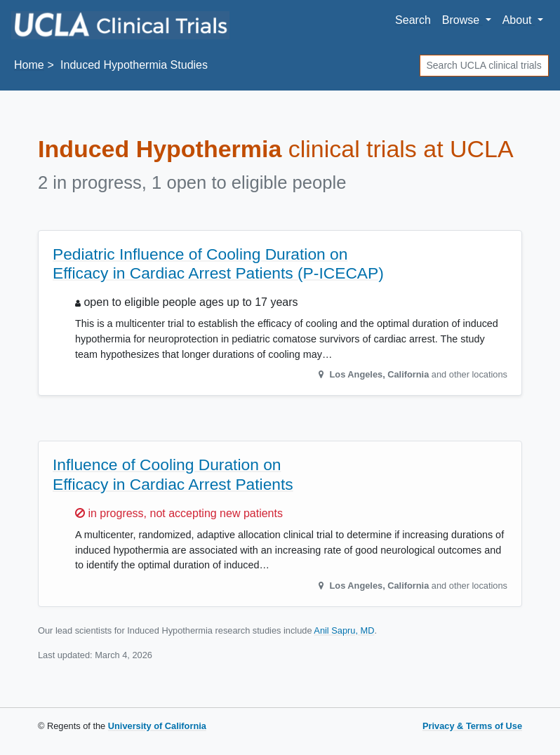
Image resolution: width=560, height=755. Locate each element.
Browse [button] (462, 20)
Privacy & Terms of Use (472, 726)
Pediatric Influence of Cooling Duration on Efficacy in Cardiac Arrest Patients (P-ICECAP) (218, 263)
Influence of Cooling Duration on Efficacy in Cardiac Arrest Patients (173, 474)
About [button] (519, 20)
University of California (157, 726)
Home (29, 65)
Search (413, 20)
